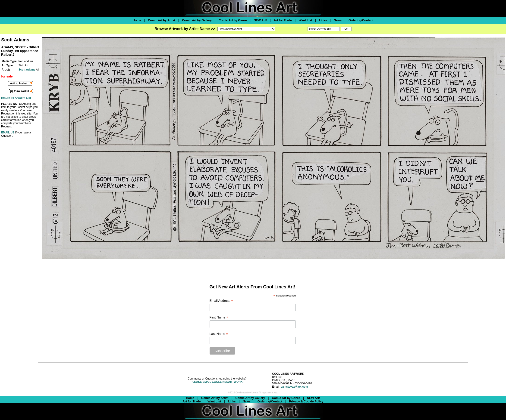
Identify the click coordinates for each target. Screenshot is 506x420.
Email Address (221, 301)
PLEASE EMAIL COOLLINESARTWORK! (217, 382)
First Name (219, 317)
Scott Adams (27, 70)
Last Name (219, 334)
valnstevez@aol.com (294, 387)
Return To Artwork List (16, 98)
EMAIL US (8, 133)
